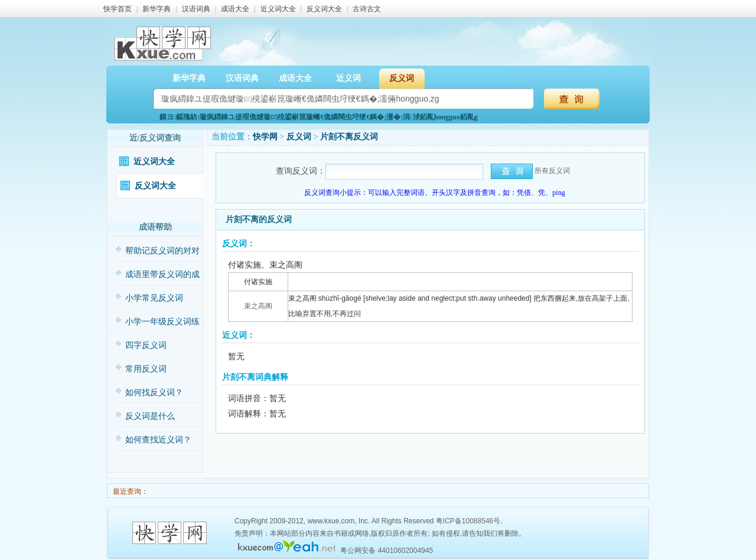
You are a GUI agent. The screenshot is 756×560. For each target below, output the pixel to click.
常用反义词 (146, 369)
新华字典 (157, 9)
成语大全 (235, 9)
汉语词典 (196, 9)
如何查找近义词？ (158, 440)
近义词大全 (278, 9)
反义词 (402, 78)
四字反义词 (146, 345)
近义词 (348, 78)
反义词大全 (324, 9)
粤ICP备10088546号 (468, 521)
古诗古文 (367, 9)
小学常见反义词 (154, 298)
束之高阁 (258, 306)
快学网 (265, 137)
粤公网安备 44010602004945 (387, 551)
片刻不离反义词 (349, 137)
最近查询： (130, 491)
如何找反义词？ (154, 393)
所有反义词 (552, 171)
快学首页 (118, 9)
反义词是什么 (150, 416)
